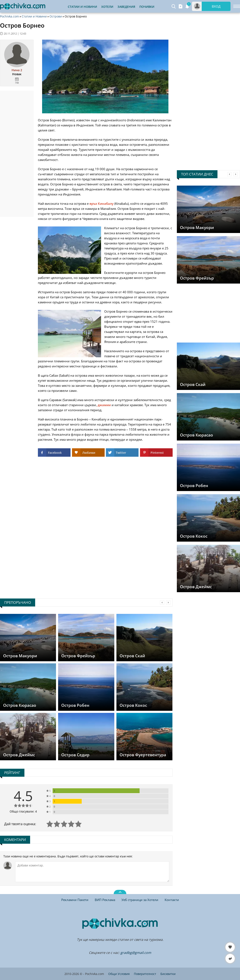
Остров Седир (75, 755)
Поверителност (145, 974)
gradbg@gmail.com (136, 953)
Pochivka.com (9, 16)
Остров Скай (193, 384)
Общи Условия (119, 974)
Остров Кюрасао (197, 435)
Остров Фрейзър (197, 278)
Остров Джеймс (196, 587)
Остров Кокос (194, 536)
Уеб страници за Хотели (140, 900)
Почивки (147, 7)
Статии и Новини (82, 7)
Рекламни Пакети (75, 900)
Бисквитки (168, 974)
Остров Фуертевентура (143, 755)
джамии (104, 405)
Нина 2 (17, 70)
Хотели (107, 7)
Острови (56, 16)
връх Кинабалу (101, 203)
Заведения (126, 7)
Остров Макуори (197, 228)
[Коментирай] (92, 872)
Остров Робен (194, 486)
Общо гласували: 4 (23, 811)
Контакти (172, 900)
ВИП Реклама (105, 900)
